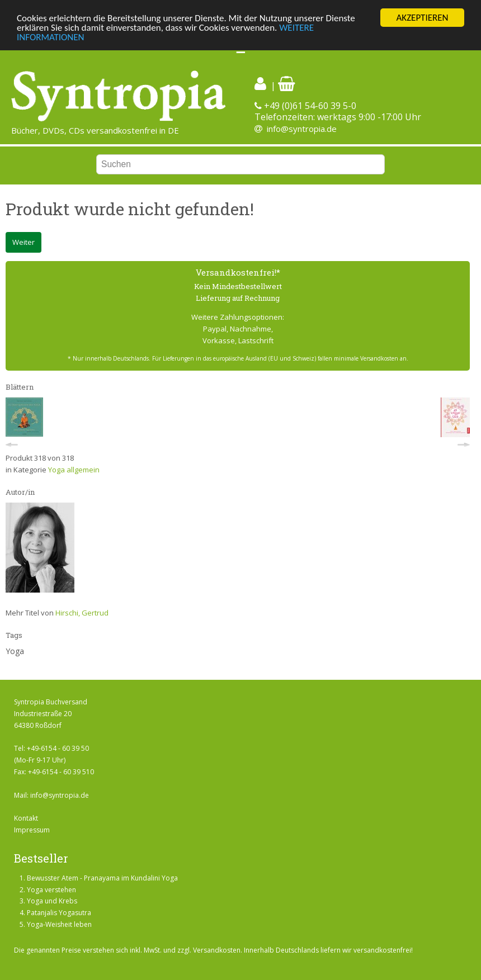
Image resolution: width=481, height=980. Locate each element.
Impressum (32, 830)
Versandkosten (217, 950)
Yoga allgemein (74, 470)
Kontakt (26, 818)
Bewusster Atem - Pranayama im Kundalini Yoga (102, 878)
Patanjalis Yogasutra (59, 913)
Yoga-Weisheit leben (59, 924)
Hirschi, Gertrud (82, 613)
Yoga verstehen (51, 890)
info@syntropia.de (302, 129)
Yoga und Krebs (52, 901)
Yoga (15, 651)
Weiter (23, 242)
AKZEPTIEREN (422, 18)
